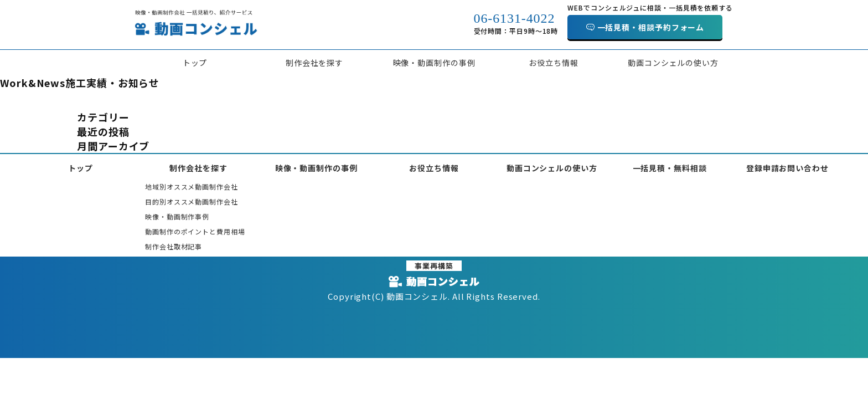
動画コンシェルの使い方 (673, 63)
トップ (195, 63)
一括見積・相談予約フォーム (651, 27)
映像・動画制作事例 (177, 216)
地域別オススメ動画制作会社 (192, 186)
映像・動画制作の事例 (434, 63)
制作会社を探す (314, 63)
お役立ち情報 (553, 63)
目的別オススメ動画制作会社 (192, 201)
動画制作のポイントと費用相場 (195, 231)
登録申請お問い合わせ (787, 168)
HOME (10, 100)
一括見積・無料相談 (670, 168)
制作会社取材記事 (174, 246)
